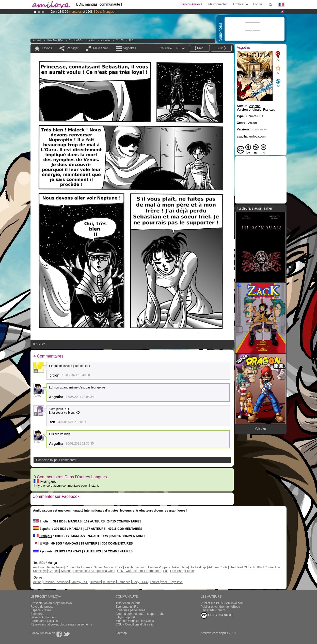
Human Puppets (159, 567)
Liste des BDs (55, 40)
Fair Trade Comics (213, 610)
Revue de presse (42, 607)
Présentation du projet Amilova (51, 603)
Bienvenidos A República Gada (94, 571)
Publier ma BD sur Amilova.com (222, 603)
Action (92, 40)
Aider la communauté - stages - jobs (140, 614)
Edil (166, 571)
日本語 (41, 544)
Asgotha (106, 40)
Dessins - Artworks (56, 582)
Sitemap (121, 633)
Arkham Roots (218, 567)
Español (42, 529)
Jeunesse (109, 582)
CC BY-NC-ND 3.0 (217, 615)
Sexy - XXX (140, 582)
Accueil (37, 40)
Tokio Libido (180, 567)
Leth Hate (177, 571)
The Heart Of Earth (242, 567)
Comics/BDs (76, 40)
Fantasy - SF (79, 582)
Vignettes (130, 48)
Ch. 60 (120, 40)
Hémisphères (55, 567)
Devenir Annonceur (43, 617)
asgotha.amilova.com (251, 137)
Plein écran (101, 48)
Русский (42, 551)
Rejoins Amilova (191, 4)
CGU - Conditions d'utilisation (135, 624)
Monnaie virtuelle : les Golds (135, 621)
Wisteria (66, 571)
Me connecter (218, 4)
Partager (73, 48)
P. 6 (131, 40)
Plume (189, 571)
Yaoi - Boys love (172, 582)
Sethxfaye (40, 571)
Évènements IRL (127, 607)
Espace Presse (41, 610)
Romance (124, 582)
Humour (95, 582)
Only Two (123, 571)
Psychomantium (135, 567)
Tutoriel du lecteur (128, 603)
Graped (54, 571)
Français (45, 481)
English (42, 521)
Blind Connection (268, 567)
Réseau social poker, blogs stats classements (61, 624)
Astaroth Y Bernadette (146, 571)
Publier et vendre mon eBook (220, 607)
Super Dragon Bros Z (108, 567)
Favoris (47, 48)
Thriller (155, 582)
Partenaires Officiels (44, 621)
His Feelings (198, 567)
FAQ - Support (125, 617)
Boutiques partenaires (130, 610)
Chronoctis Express (79, 567)
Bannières (37, 614)
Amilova (38, 567)
